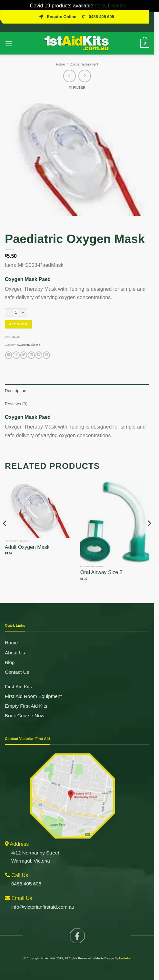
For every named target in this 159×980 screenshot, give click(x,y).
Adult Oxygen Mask (27, 542)
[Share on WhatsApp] (9, 348)
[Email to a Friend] (31, 348)
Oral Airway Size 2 (104, 568)
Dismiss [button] (118, 6)
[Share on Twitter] (24, 348)
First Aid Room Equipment (33, 689)
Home (63, 57)
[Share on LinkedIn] (46, 348)
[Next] (154, 529)
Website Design (106, 954)
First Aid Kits (18, 679)
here (102, 6)
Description (16, 384)
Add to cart (18, 317)
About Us (15, 645)
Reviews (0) (16, 397)
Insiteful (127, 954)
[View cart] (150, 36)
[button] (9, 36)
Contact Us (17, 665)
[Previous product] (87, 69)
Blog (10, 655)
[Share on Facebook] (16, 348)
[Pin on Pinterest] (39, 348)
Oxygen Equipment (86, 57)
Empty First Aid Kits (26, 699)
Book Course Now (25, 708)
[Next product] (72, 69)
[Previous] (5, 529)
